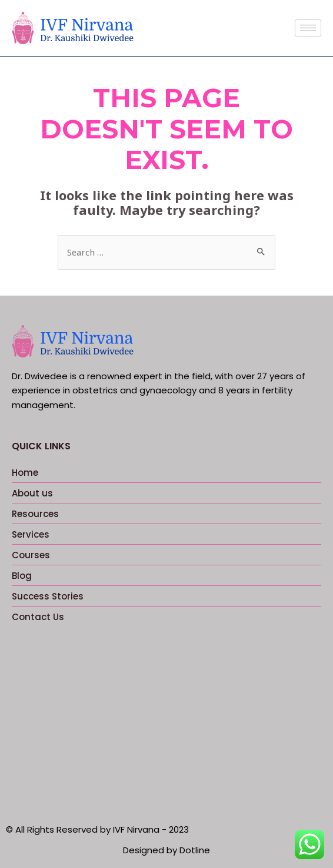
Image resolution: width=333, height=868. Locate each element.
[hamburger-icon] (308, 28)
